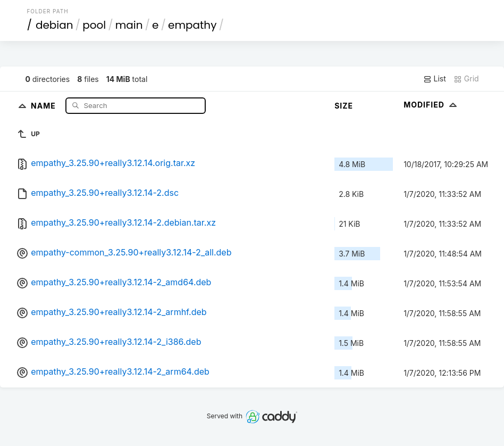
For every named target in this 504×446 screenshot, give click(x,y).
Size (344, 106)
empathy (192, 25)
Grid (466, 79)
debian (54, 25)
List (435, 79)
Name (44, 105)
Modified (431, 105)
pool (94, 25)
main (129, 25)
